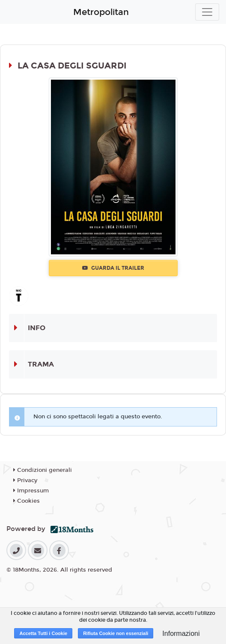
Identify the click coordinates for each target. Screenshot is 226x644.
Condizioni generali (43, 470)
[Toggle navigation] (207, 12)
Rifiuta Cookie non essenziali (116, 633)
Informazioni (181, 634)
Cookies (27, 501)
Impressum (31, 491)
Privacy (25, 480)
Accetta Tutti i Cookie (43, 633)
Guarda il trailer (113, 268)
